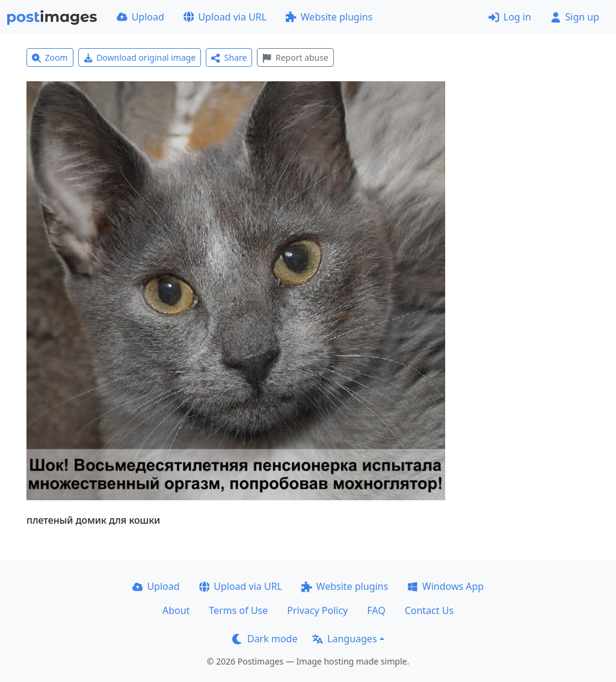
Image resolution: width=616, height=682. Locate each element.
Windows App (445, 586)
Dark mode (265, 639)
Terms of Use (238, 610)
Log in (510, 17)
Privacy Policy (317, 610)
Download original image (140, 57)
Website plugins (329, 17)
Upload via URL (225, 17)
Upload (140, 17)
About (176, 610)
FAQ (376, 610)
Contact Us (429, 610)
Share (229, 57)
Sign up (575, 17)
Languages (344, 639)
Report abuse (295, 57)
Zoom (50, 57)
